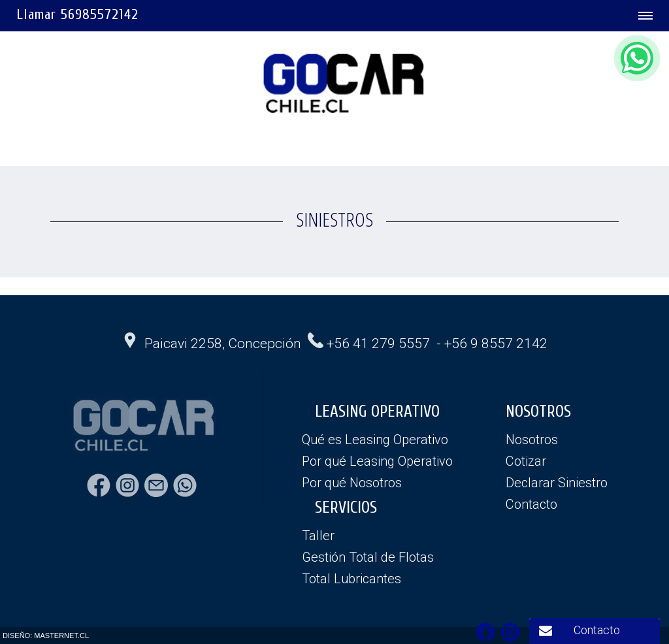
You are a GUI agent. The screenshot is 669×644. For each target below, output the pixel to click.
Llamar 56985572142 (77, 14)
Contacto (597, 630)
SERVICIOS (346, 508)
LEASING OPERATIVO (377, 412)
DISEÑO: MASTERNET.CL (46, 636)
